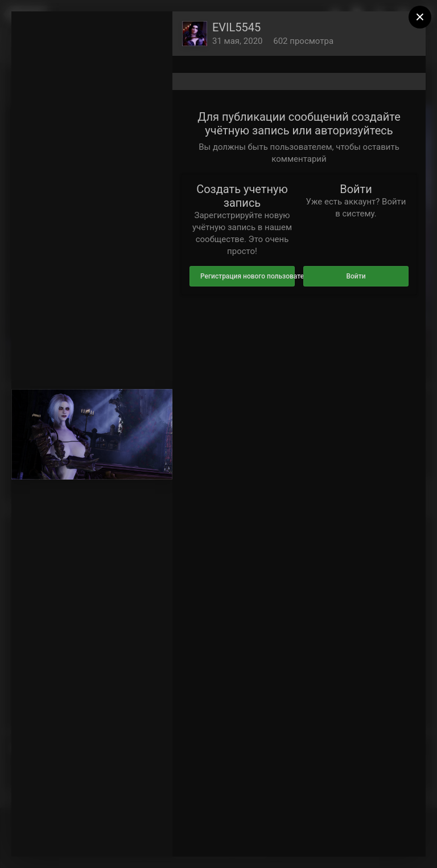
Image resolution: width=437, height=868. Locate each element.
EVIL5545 (236, 27)
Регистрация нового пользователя (248, 276)
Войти (356, 276)
